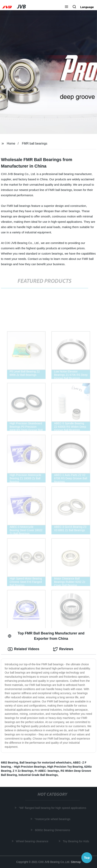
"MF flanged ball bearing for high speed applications (53, 808)
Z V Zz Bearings (23, 771)
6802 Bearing (9, 763)
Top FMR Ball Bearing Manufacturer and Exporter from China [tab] (46, 636)
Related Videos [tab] (24, 649)
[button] (66, 7)
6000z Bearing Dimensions (53, 830)
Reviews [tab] (63, 649)
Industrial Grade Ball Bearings (38, 775)
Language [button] (87, 7)
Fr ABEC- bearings (47, 771)
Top (87, 858)
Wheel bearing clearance (32, 841)
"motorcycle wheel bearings (53, 819)
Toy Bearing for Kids (76, 841)
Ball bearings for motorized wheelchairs (45, 763)
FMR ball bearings (35, 143)
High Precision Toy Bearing (65, 767)
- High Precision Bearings (29, 767)
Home (11, 143)
